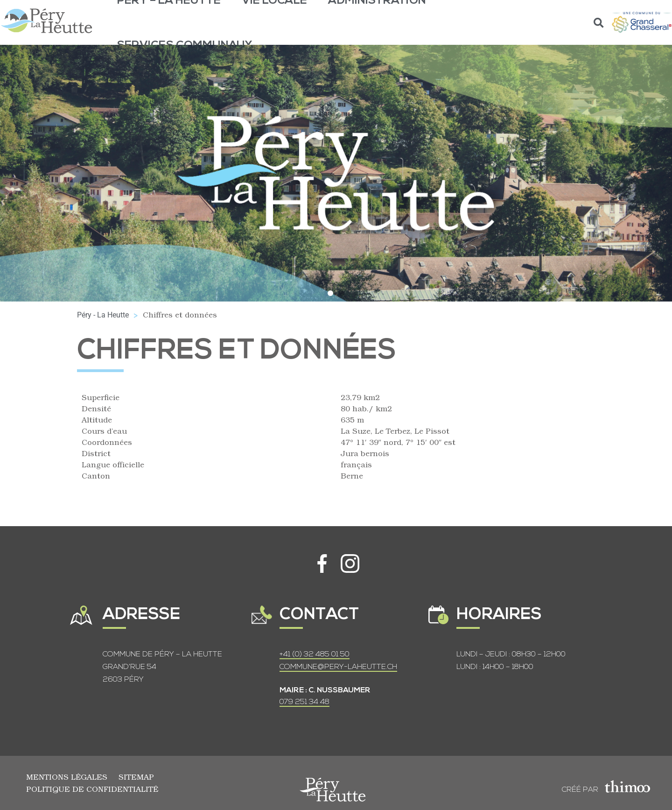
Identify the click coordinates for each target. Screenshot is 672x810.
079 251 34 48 (304, 702)
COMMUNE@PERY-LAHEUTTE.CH (338, 667)
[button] (599, 23)
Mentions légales (67, 777)
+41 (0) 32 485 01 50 (315, 655)
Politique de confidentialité (92, 789)
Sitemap (136, 777)
